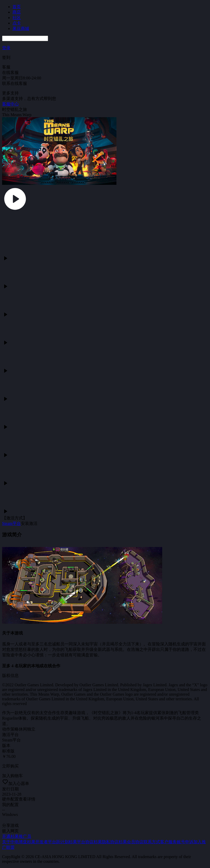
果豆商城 (21, 29)
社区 (17, 18)
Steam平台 (11, 523)
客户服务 (168, 842)
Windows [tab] (10, 814)
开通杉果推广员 (17, 836)
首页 (17, 7)
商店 (17, 12)
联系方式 (152, 842)
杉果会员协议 (131, 842)
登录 (6, 48)
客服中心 (10, 104)
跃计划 (62, 842)
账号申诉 (185, 842)
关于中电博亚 (15, 842)
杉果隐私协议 (106, 842)
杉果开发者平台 (42, 842)
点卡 (17, 23)
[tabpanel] (105, 412)
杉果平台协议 (81, 842)
